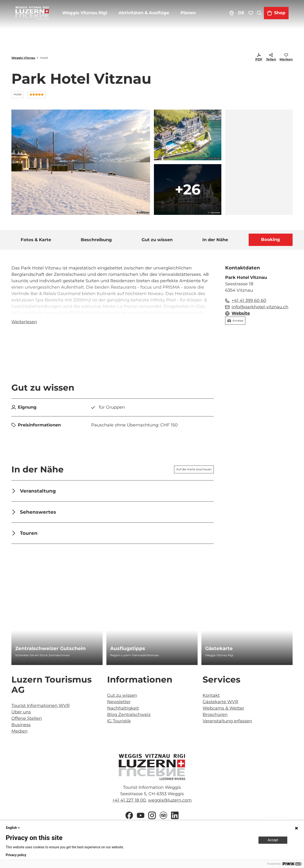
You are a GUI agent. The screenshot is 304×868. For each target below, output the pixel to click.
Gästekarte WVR (220, 703)
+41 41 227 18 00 (129, 802)
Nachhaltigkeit (123, 710)
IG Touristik (119, 723)
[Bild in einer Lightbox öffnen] (152, 769)
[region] (259, 162)
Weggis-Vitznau (23, 58)
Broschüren (215, 716)
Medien (19, 733)
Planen (192, 16)
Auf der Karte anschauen (194, 471)
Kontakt (211, 697)
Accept (273, 840)
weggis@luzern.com (170, 802)
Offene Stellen (27, 720)
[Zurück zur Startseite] (36, 17)
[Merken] (286, 58)
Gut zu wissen (122, 697)
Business (21, 726)
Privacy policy (16, 855)
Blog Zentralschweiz (129, 716)
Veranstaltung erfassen (227, 723)
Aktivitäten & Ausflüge (147, 16)
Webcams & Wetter (223, 710)
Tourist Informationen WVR (40, 707)
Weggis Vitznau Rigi (88, 16)
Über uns (21, 714)
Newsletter (119, 703)
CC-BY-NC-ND (214, 158)
